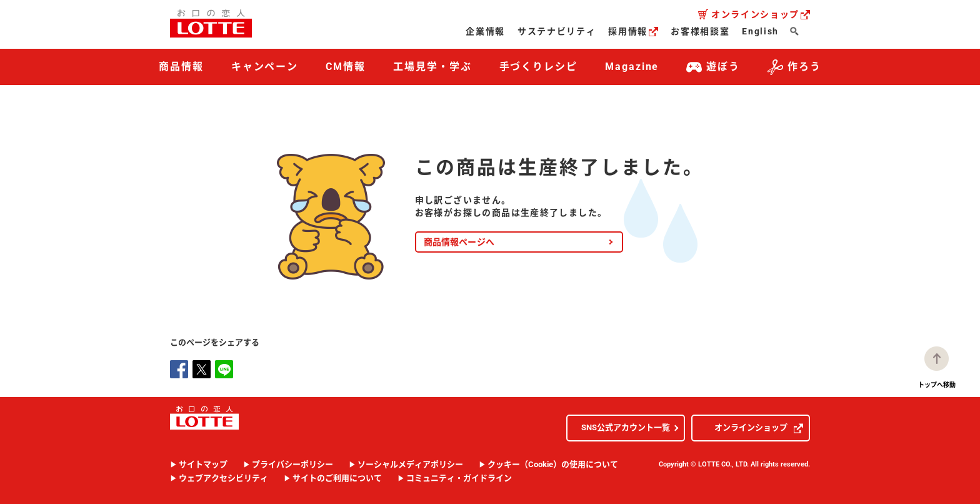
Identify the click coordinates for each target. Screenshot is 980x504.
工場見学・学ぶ (432, 67)
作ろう (794, 67)
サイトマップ (203, 464)
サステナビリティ (557, 31)
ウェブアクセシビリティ (223, 478)
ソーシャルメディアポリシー (410, 464)
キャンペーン (265, 67)
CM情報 (346, 67)
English (760, 31)
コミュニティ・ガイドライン (459, 478)
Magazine (632, 67)
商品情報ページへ (459, 242)
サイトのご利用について (337, 478)
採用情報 (633, 31)
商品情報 (181, 67)
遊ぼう (713, 67)
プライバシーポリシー (292, 464)
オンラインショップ (761, 14)
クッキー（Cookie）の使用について (553, 464)
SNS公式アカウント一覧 (626, 427)
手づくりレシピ (538, 67)
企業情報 (485, 31)
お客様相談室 (700, 31)
